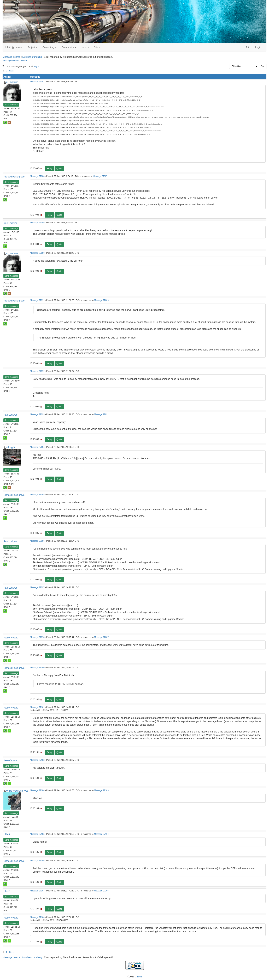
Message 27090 (37, 253)
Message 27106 (37, 861)
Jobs (85, 47)
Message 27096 (37, 541)
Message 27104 (37, 790)
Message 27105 (37, 834)
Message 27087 (37, 82)
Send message (11, 105)
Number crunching (32, 57)
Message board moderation (15, 60)
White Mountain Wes (17, 791)
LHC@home (14, 47)
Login (258, 47)
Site (97, 47)
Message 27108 (37, 917)
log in (36, 66)
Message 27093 (37, 414)
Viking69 (11, 447)
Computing (50, 47)
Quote (59, 169)
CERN (138, 977)
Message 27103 (37, 760)
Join (248, 47)
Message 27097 (37, 587)
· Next (11, 71)
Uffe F (7, 834)
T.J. (5, 372)
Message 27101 (37, 707)
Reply (49, 169)
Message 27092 (37, 371)
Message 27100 (37, 668)
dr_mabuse (12, 82)
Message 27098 (37, 637)
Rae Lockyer (10, 223)
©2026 (134, 977)
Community (69, 47)
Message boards (11, 57)
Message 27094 (37, 447)
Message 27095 (37, 495)
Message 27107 (37, 891)
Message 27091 (37, 300)
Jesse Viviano (11, 638)
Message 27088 (37, 176)
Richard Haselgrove (14, 177)
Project (32, 47)
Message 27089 (37, 223)
